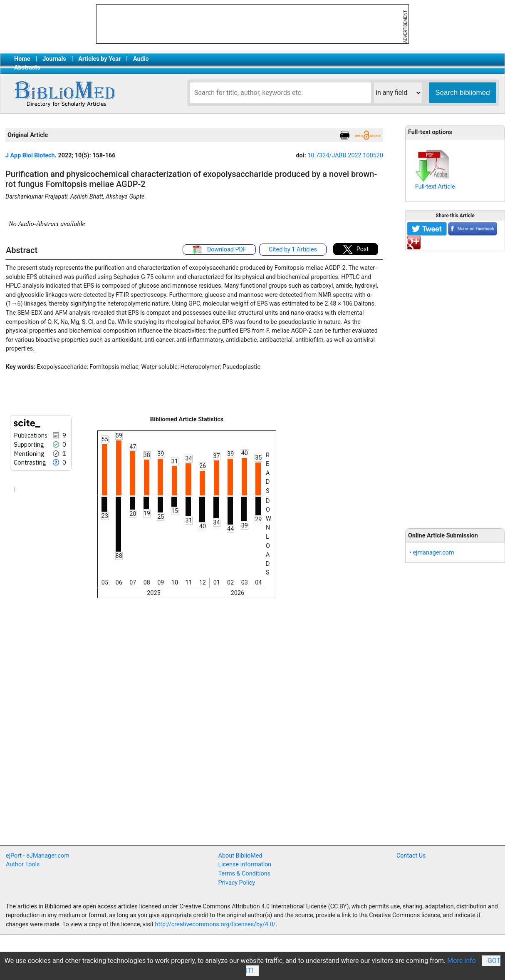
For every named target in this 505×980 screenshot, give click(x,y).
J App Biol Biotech (30, 155)
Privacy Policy (237, 883)
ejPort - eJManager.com (38, 856)
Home (22, 59)
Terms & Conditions (244, 874)
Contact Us (411, 856)
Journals (54, 59)
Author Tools (23, 864)
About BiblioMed (240, 856)
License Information (245, 864)
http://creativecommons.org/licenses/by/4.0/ (215, 924)
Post (356, 249)
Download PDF (219, 250)
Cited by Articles (293, 250)
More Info (462, 961)
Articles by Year (99, 59)
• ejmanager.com (432, 553)
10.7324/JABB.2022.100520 (345, 155)
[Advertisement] (455, 385)
